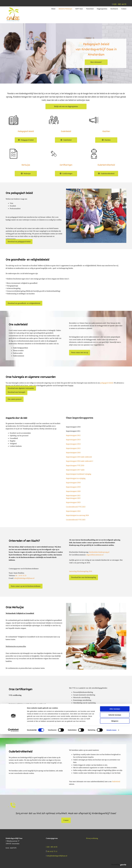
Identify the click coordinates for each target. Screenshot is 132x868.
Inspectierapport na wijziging (76, 478)
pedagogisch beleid (107, 383)
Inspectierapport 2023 (73, 502)
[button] (96, 62)
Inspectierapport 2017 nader (75, 470)
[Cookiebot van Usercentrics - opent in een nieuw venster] (13, 864)
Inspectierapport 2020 (73, 491)
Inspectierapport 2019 (73, 487)
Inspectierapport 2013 (73, 440)
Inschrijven (114, 9)
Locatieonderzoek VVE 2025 (76, 520)
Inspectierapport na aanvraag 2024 (77, 515)
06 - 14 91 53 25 (21, 576)
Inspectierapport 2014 (73, 444)
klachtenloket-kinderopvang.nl (99, 552)
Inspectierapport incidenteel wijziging (79, 474)
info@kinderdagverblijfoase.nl (24, 578)
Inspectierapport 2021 (73, 495)
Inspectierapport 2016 (73, 453)
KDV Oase (79, 9)
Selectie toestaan (115, 849)
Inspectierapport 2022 (73, 498)
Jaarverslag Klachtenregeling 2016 (81, 571)
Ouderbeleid (116, 782)
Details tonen (111, 864)
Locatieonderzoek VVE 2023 (76, 507)
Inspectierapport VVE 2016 (75, 465)
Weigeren (115, 855)
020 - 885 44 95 (120, 4)
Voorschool (90, 9)
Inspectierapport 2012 (73, 435)
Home (53, 9)
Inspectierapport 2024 (73, 511)
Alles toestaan (115, 843)
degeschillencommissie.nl (95, 555)
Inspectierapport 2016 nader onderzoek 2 (80, 461)
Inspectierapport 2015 (73, 448)
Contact (124, 9)
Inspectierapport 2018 (73, 483)
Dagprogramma (102, 9)
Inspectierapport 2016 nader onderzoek (79, 457)
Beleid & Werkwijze (65, 9)
